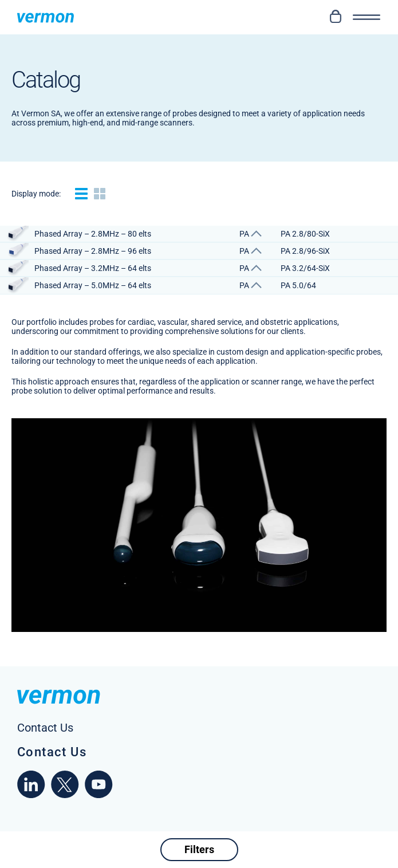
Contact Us (52, 752)
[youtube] (99, 795)
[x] (65, 795)
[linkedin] (31, 795)
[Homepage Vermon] (46, 17)
